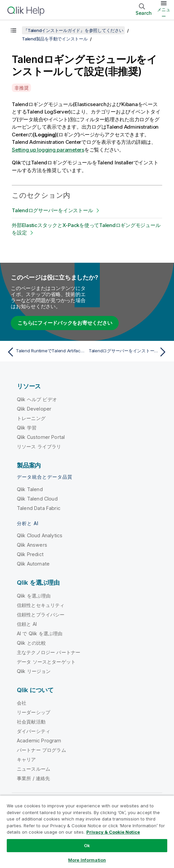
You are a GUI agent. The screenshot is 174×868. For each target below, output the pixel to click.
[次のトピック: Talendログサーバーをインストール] (129, 352)
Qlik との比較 (31, 643)
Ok (87, 845)
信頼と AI (27, 624)
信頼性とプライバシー (41, 615)
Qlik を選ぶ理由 (34, 596)
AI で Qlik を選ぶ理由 (40, 633)
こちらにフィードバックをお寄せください (65, 323)
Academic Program (39, 741)
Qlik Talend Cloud (37, 499)
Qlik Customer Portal (41, 437)
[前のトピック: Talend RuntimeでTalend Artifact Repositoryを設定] (45, 352)
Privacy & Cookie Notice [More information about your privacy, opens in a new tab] (113, 832)
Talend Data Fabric (39, 508)
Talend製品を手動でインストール (55, 39)
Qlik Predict (30, 554)
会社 (22, 703)
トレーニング (31, 418)
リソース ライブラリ (39, 446)
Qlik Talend (30, 489)
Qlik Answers (32, 545)
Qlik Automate (33, 564)
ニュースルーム (34, 769)
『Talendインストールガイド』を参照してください (73, 30)
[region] (87, 832)
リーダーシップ (34, 712)
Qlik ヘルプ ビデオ (37, 399)
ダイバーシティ (34, 731)
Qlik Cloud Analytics (40, 535)
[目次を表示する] (13, 30)
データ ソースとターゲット (46, 662)
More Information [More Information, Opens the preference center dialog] (87, 860)
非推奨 (21, 88)
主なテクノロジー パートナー (49, 652)
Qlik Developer (34, 409)
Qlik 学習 (27, 428)
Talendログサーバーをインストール (52, 210)
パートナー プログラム (41, 750)
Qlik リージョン (34, 671)
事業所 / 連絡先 (33, 778)
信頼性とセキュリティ (41, 605)
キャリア (26, 759)
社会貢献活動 (31, 722)
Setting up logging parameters (48, 150)
